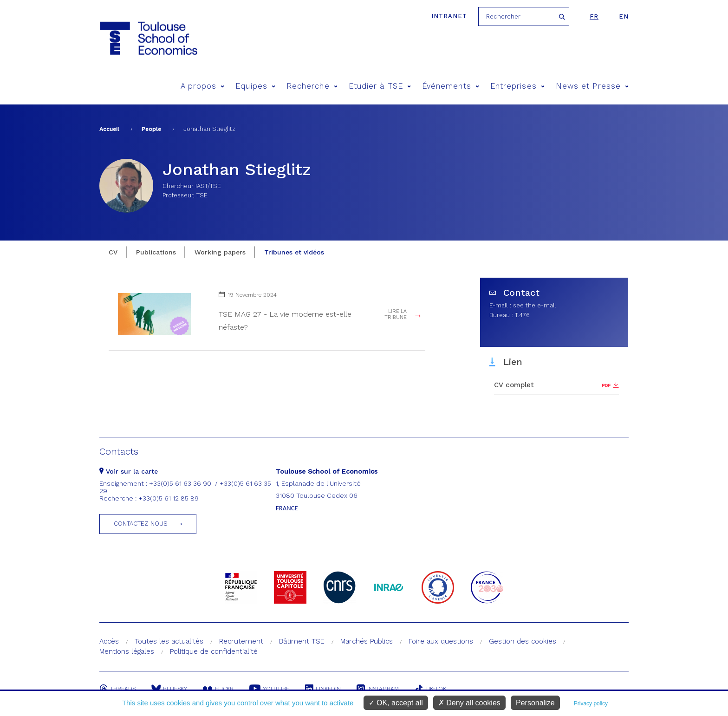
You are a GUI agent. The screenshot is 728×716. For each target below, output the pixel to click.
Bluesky (169, 689)
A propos (203, 86)
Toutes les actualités (169, 641)
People (151, 129)
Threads (117, 689)
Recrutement (241, 641)
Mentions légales (127, 651)
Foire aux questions (441, 641)
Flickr (218, 689)
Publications (156, 252)
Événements (451, 86)
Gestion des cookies (523, 641)
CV (113, 252)
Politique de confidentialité (214, 651)
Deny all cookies (469, 703)
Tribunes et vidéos (294, 252)
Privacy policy (591, 703)
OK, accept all (396, 703)
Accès (109, 641)
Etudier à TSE (380, 86)
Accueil (109, 129)
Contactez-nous (141, 524)
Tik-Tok (430, 689)
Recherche (312, 86)
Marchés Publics (367, 641)
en (624, 16)
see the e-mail (535, 305)
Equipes (255, 86)
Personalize (535, 703)
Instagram (378, 689)
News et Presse (592, 86)
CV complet (514, 385)
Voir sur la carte (129, 471)
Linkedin (323, 689)
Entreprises (517, 86)
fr (594, 16)
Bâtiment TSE (302, 641)
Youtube (269, 689)
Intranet (449, 16)
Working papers (220, 252)
